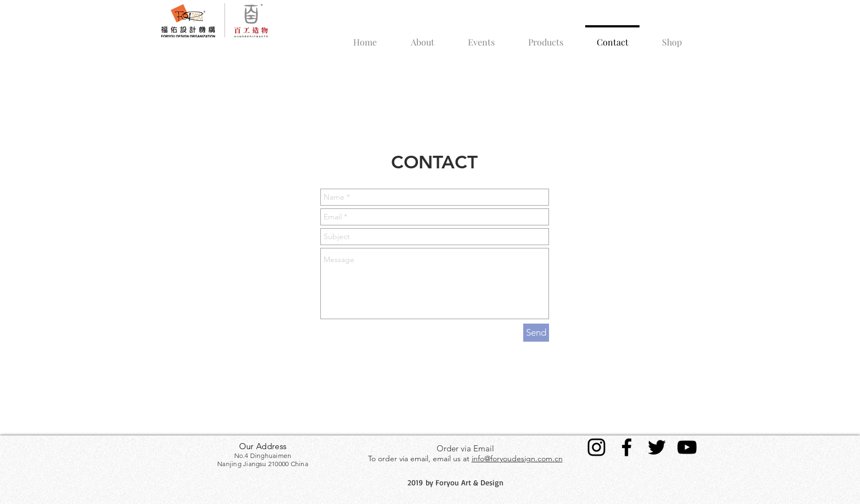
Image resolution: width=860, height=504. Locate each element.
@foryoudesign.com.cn (524, 458)
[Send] (536, 333)
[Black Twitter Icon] (657, 447)
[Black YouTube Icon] (687, 447)
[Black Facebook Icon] (627, 447)
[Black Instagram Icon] (596, 447)
